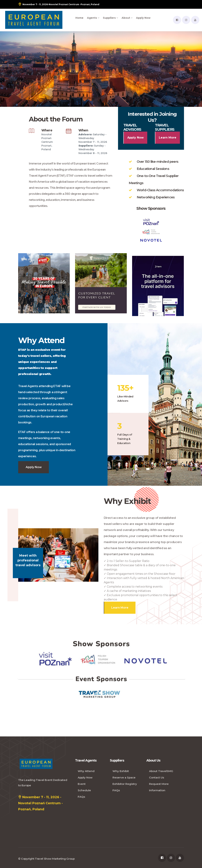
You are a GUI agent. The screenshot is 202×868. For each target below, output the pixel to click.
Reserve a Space (124, 777)
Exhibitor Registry (125, 784)
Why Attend (86, 771)
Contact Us (157, 777)
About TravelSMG (161, 771)
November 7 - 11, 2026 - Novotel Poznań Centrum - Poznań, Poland (40, 803)
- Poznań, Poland (59, 4)
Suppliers (110, 18)
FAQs (81, 797)
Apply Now (143, 18)
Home (79, 18)
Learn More (168, 138)
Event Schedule (84, 787)
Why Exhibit (121, 771)
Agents (93, 18)
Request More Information (159, 787)
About (127, 18)
